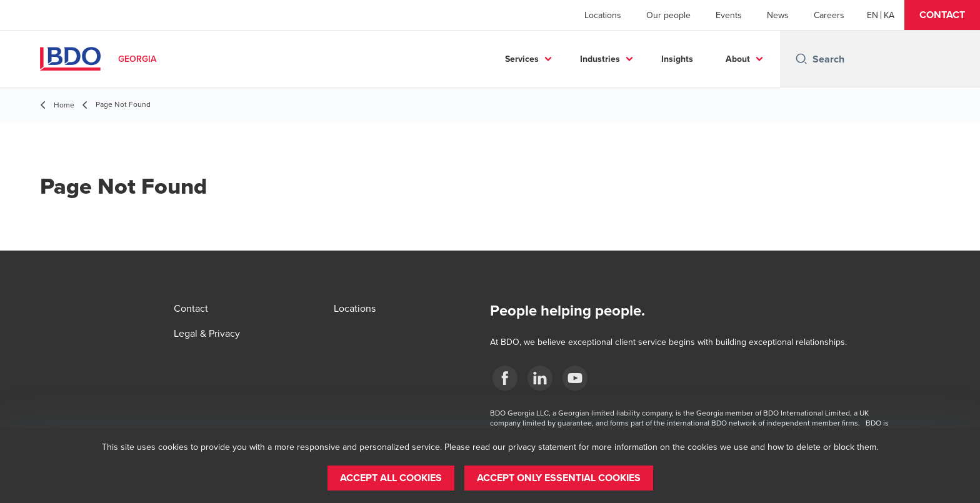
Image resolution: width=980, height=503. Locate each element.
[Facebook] (505, 378)
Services (522, 59)
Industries (600, 59)
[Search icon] (801, 59)
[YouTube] (575, 378)
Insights (677, 59)
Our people (668, 15)
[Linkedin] (540, 378)
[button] (942, 15)
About (738, 59)
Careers (829, 15)
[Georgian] (889, 15)
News (778, 15)
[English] (872, 15)
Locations (603, 15)
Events (729, 15)
